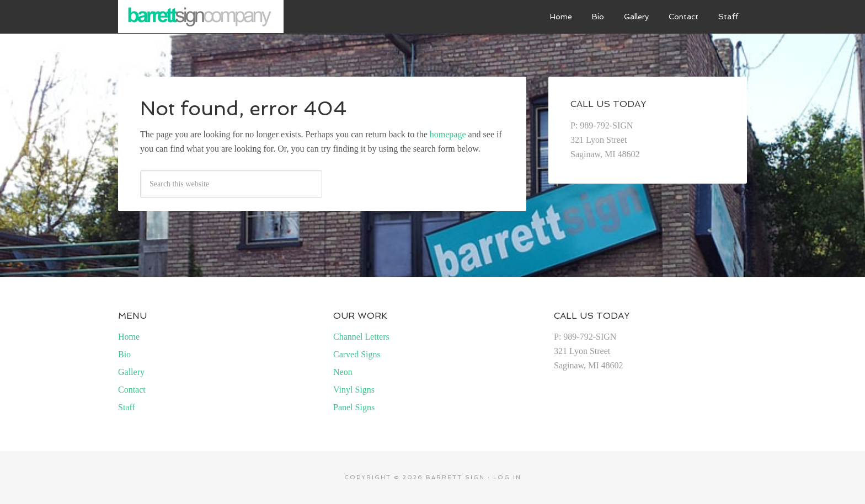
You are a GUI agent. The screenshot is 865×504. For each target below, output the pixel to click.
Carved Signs (357, 354)
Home (129, 337)
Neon (343, 372)
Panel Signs (354, 407)
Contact (132, 390)
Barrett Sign (201, 17)
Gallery (131, 372)
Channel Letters (361, 337)
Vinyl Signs (354, 390)
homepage (448, 134)
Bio (124, 354)
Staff (127, 407)
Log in (507, 477)
